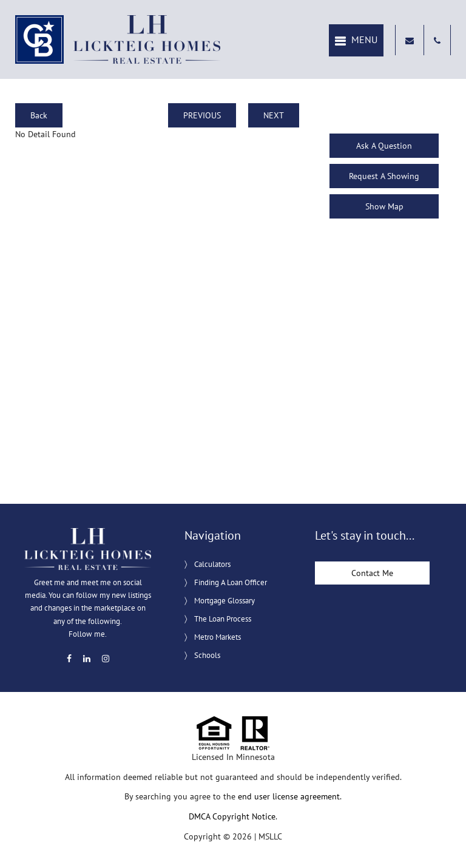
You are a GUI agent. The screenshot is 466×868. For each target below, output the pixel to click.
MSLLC (270, 836)
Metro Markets (218, 637)
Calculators (212, 564)
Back (39, 115)
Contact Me (372, 573)
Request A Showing (384, 176)
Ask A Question (384, 146)
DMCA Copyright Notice (232, 816)
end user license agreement (289, 796)
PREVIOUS (202, 115)
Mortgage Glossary (225, 601)
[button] (356, 40)
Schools (207, 655)
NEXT (274, 115)
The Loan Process (223, 619)
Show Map (384, 206)
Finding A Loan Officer (231, 582)
